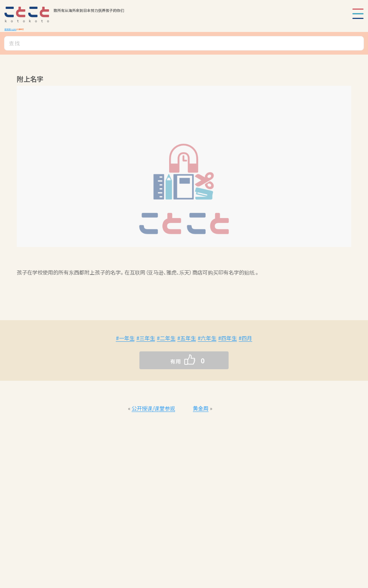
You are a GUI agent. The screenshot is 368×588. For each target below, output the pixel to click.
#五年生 (187, 338)
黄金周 (201, 408)
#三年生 (146, 338)
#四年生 (227, 338)
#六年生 (207, 338)
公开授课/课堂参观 (153, 408)
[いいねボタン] (169, 360)
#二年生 (166, 338)
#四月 (245, 338)
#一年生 (125, 338)
